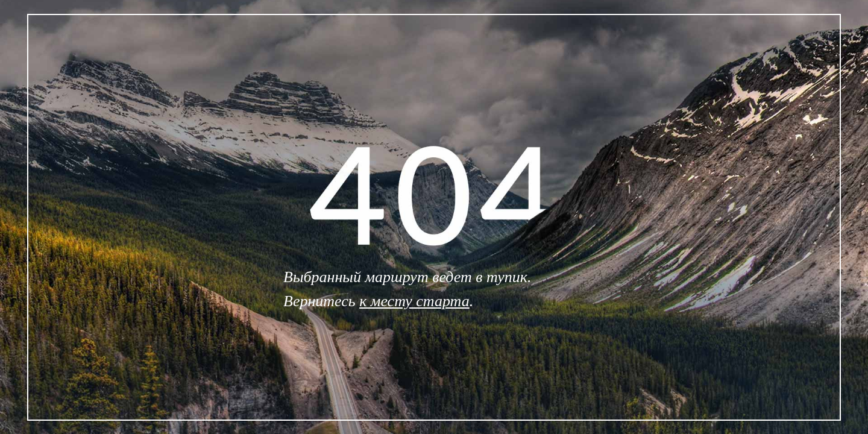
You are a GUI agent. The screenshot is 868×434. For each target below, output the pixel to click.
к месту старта (414, 301)
